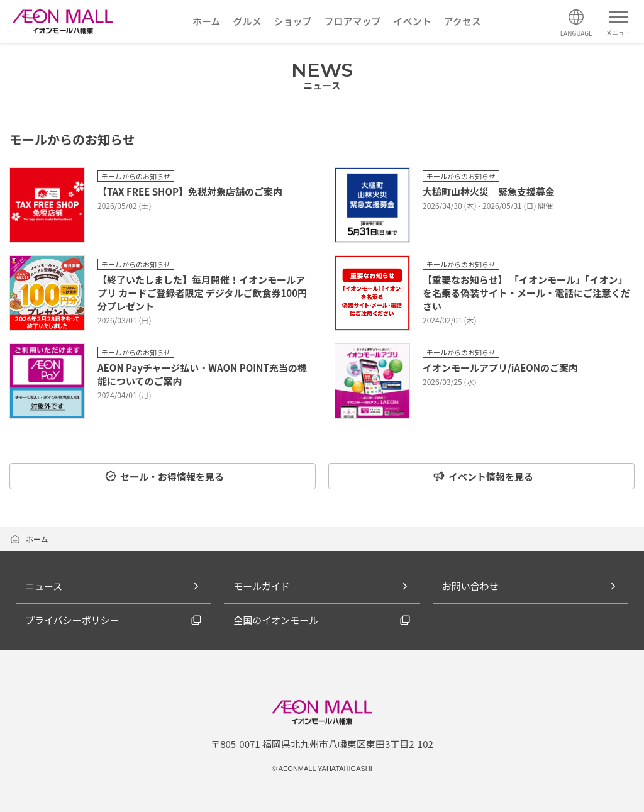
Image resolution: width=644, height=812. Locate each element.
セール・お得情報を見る (164, 476)
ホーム (29, 539)
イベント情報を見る (483, 476)
